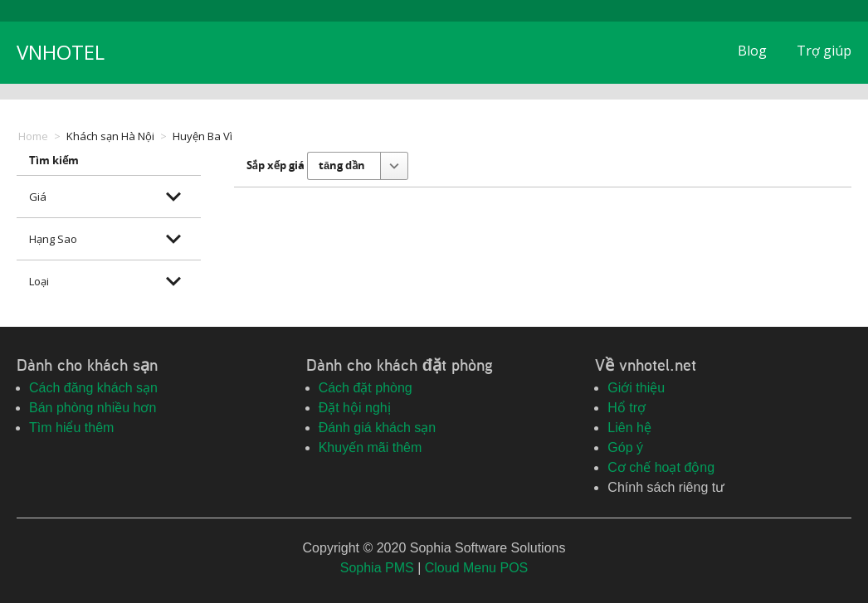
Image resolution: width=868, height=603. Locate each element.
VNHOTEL (61, 52)
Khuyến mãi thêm (371, 447)
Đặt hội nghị (355, 408)
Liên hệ (629, 428)
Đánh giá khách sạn (378, 428)
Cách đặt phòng (366, 388)
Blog (752, 51)
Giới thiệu (636, 388)
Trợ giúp (824, 51)
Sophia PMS (377, 568)
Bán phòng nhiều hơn (93, 408)
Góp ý (625, 447)
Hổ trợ (627, 408)
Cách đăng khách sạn (93, 388)
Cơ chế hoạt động (661, 467)
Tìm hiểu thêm (71, 428)
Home (33, 136)
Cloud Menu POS (477, 568)
